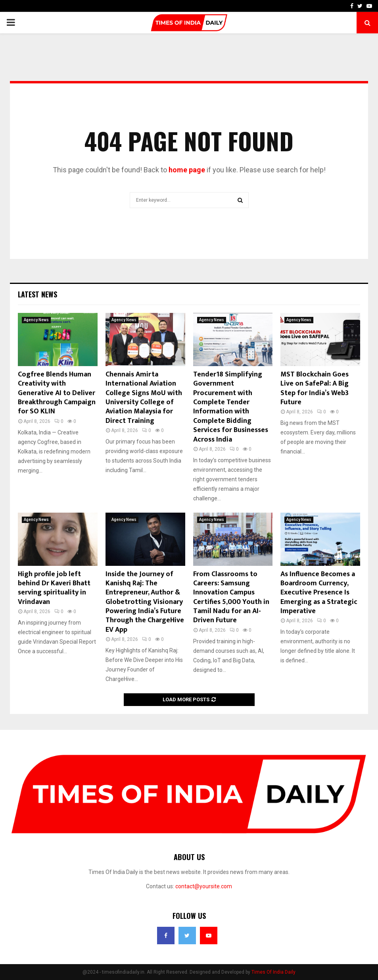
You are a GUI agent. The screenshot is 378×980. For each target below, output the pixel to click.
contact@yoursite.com (204, 886)
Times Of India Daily (273, 972)
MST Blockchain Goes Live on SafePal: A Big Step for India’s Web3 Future (315, 388)
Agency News (36, 320)
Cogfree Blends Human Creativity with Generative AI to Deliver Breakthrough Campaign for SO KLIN (57, 393)
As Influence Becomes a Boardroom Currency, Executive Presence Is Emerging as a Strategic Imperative (319, 593)
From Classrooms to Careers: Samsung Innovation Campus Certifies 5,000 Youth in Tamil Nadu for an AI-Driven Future (231, 597)
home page (187, 170)
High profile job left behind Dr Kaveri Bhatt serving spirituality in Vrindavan (54, 588)
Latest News (37, 294)
